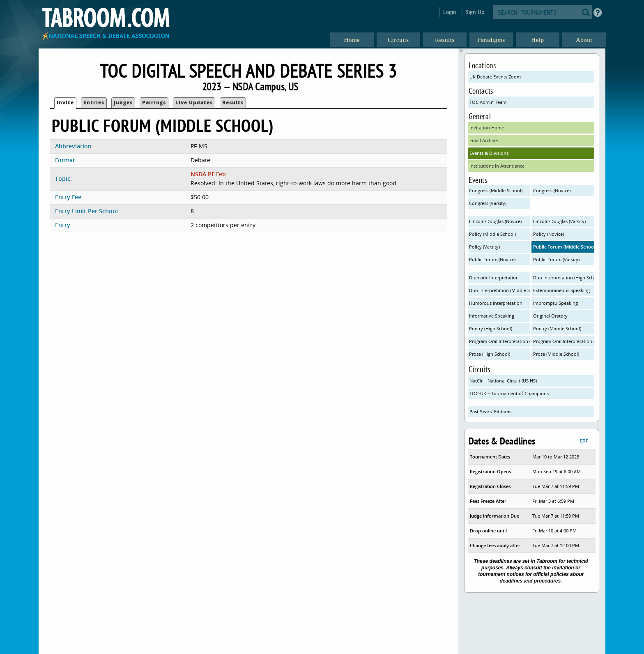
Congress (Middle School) (496, 190)
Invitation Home (487, 128)
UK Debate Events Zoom (495, 77)
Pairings (154, 102)
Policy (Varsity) (484, 247)
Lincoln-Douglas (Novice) (495, 221)
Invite (65, 102)
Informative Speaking (492, 316)
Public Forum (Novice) (492, 259)
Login (450, 12)
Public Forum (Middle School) (564, 247)
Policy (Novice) (549, 234)
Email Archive (484, 140)
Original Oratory (550, 316)
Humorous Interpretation (496, 303)
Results (233, 102)
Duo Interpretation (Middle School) (500, 290)
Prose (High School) (490, 354)
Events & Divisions (489, 153)
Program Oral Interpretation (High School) (500, 341)
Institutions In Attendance (497, 166)
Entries (94, 102)
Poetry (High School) (491, 328)
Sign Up (475, 12)
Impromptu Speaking (555, 303)
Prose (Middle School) (556, 354)
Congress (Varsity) (488, 203)
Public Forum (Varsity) (556, 259)
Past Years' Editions (490, 411)
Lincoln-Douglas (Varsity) (559, 221)
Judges (123, 102)
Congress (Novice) (552, 190)
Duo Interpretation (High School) (564, 277)
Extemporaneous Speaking (561, 290)
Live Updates (194, 102)
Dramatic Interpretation (494, 277)
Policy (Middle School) (492, 234)
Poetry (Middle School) (557, 328)
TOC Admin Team (488, 102)
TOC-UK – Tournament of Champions (509, 393)
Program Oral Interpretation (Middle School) (564, 341)
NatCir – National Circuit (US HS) (503, 381)
